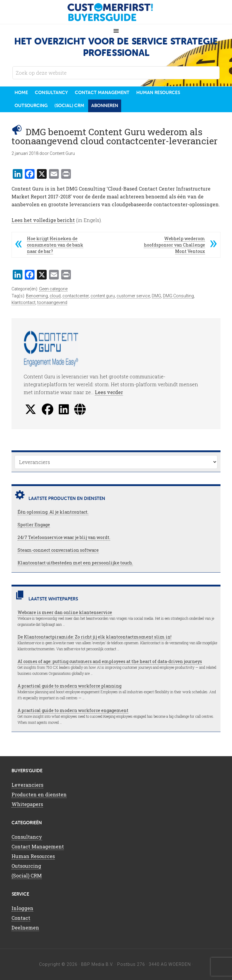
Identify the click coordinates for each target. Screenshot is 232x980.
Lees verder (109, 392)
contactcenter (76, 296)
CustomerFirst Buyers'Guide (116, 12)
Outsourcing (26, 866)
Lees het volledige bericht (43, 220)
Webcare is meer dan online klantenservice (65, 612)
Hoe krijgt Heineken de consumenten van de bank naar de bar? (55, 245)
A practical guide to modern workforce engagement (73, 710)
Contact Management (38, 846)
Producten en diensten (39, 794)
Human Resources (33, 856)
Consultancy (27, 837)
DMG (156, 296)
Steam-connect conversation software (58, 550)
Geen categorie (53, 289)
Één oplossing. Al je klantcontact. (53, 512)
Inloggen (22, 908)
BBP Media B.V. (97, 964)
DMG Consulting (178, 296)
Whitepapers (27, 804)
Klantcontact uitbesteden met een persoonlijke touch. (75, 563)
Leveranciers (27, 785)
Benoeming (37, 296)
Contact (21, 918)
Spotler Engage (34, 525)
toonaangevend (52, 302)
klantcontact (23, 302)
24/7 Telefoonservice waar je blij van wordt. (64, 537)
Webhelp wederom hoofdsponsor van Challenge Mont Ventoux (174, 245)
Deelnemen (25, 928)
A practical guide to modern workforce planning (70, 686)
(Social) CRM (27, 875)
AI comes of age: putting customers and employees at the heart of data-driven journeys (110, 661)
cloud (55, 296)
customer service (133, 296)
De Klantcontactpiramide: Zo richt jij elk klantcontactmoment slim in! (94, 637)
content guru (103, 296)
